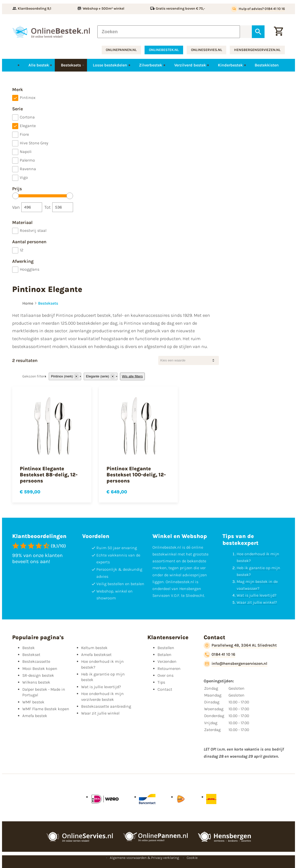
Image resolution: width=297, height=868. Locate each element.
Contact (165, 689)
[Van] (32, 207)
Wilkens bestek (36, 682)
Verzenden (167, 661)
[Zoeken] (169, 32)
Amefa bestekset (96, 655)
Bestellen (166, 648)
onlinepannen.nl (121, 50)
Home (28, 303)
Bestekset (31, 655)
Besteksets (48, 303)
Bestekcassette (36, 661)
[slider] (15, 196)
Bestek (29, 648)
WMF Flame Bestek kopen (46, 709)
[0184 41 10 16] (220, 655)
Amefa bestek (35, 716)
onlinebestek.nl (164, 50)
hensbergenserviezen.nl (257, 50)
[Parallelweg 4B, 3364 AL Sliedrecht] (240, 646)
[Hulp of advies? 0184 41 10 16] (258, 9)
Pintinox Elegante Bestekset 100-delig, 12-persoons (136, 475)
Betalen (164, 655)
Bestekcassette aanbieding (106, 706)
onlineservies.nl (207, 50)
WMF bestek (33, 702)
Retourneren (169, 669)
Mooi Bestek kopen (40, 669)
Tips (161, 682)
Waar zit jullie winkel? (257, 602)
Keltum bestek (94, 648)
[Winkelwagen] (278, 32)
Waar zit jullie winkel (100, 713)
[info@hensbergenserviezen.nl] (235, 664)
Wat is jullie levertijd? (257, 595)
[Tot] (63, 207)
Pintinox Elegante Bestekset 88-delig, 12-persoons (49, 475)
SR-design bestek (38, 675)
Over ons (165, 675)
